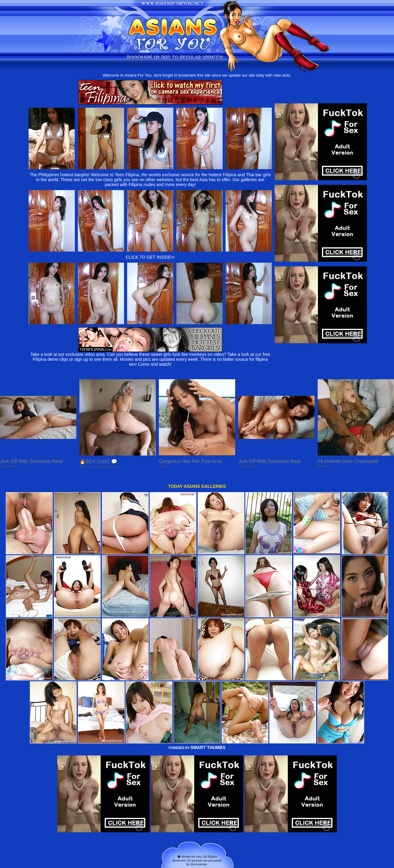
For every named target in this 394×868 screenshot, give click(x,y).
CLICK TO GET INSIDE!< (150, 257)
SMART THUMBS (208, 747)
